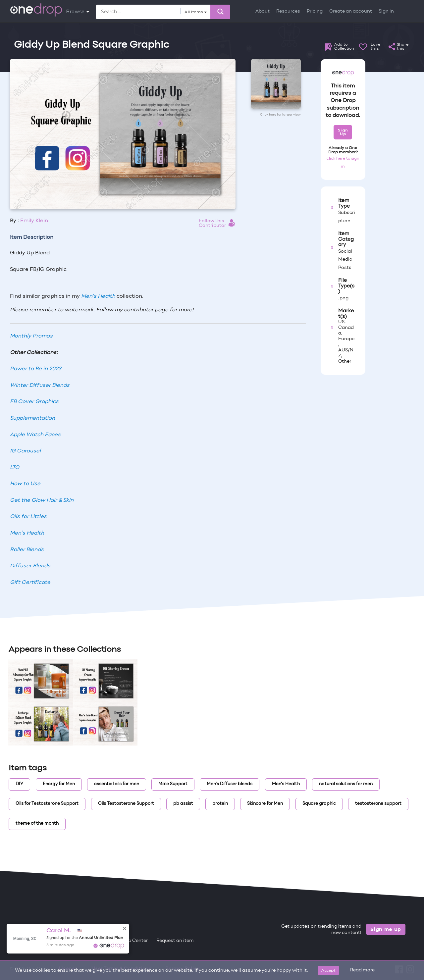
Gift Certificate (30, 583)
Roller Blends (27, 550)
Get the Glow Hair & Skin (42, 500)
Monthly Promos (31, 336)
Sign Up (343, 132)
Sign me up (386, 929)
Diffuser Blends (30, 566)
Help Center (134, 941)
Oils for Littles (28, 517)
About (263, 11)
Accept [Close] (328, 970)
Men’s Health (98, 296)
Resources (288, 11)
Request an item (175, 941)
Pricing (315, 11)
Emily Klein (34, 221)
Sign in (386, 11)
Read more (362, 970)
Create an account (351, 11)
